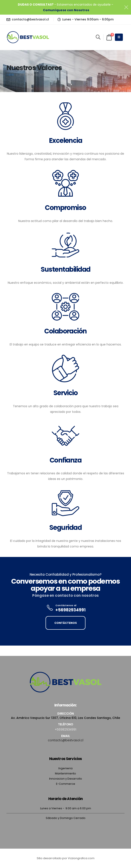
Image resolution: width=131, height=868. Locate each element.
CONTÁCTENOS (66, 623)
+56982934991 (65, 729)
